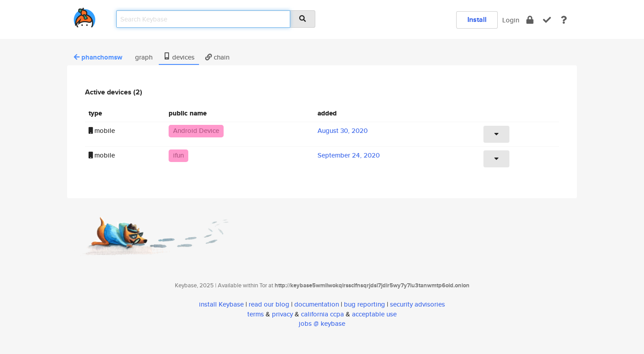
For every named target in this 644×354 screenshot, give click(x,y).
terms (256, 314)
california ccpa (322, 314)
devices (179, 57)
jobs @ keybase (322, 323)
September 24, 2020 (349, 155)
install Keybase (221, 304)
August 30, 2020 (343, 130)
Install (477, 19)
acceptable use (374, 314)
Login (511, 20)
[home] (85, 16)
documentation (317, 304)
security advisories (417, 304)
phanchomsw (98, 57)
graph (143, 57)
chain (217, 57)
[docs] (564, 20)
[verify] (547, 20)
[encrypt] (530, 20)
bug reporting (364, 304)
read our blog (269, 304)
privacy (282, 314)
